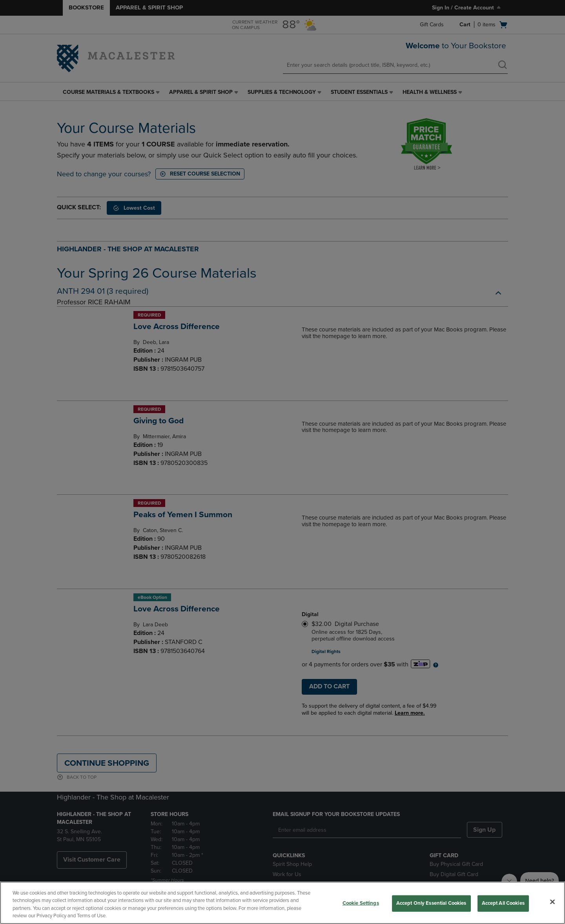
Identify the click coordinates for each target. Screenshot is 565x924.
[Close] (552, 902)
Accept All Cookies (503, 903)
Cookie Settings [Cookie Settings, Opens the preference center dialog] (361, 903)
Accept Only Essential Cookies (431, 903)
